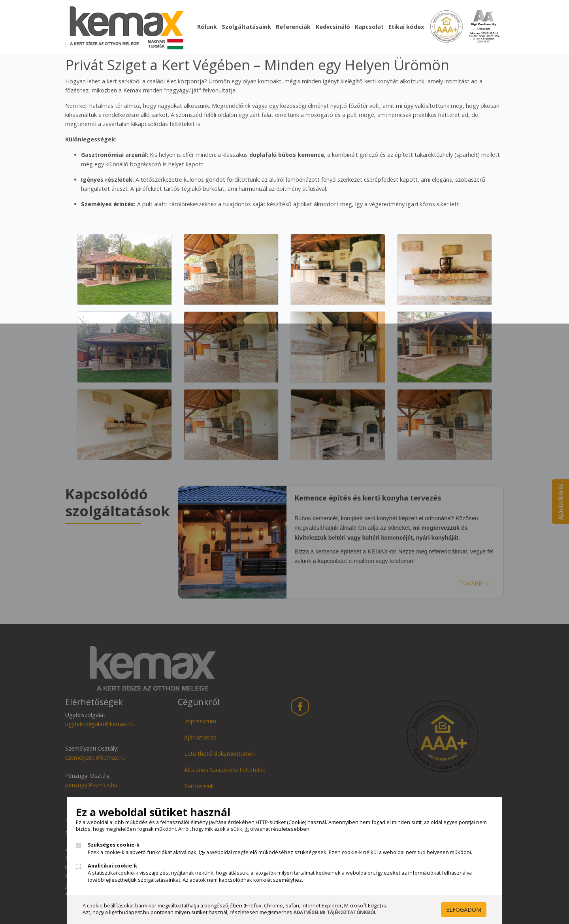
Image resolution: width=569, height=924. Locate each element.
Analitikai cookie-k (112, 866)
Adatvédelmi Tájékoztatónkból (335, 912)
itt (247, 829)
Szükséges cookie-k (114, 845)
